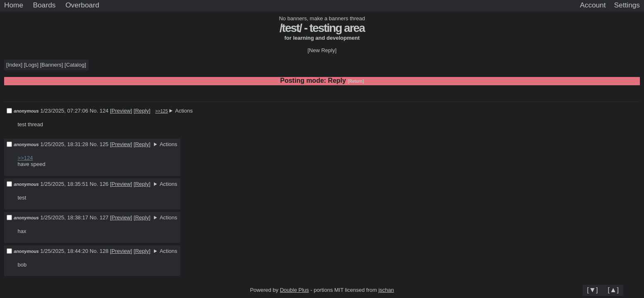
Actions (184, 111)
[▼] (593, 290)
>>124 (25, 158)
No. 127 (100, 217)
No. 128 (100, 251)
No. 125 (100, 144)
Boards (44, 5)
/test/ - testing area (322, 28)
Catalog (75, 65)
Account (593, 5)
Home (14, 5)
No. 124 (100, 111)
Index (14, 65)
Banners (51, 65)
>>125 (162, 111)
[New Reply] (322, 50)
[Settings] (627, 5)
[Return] (356, 81)
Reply (142, 111)
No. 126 (100, 184)
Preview (121, 111)
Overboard (82, 5)
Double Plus (294, 290)
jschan (386, 290)
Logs (31, 65)
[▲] (613, 290)
